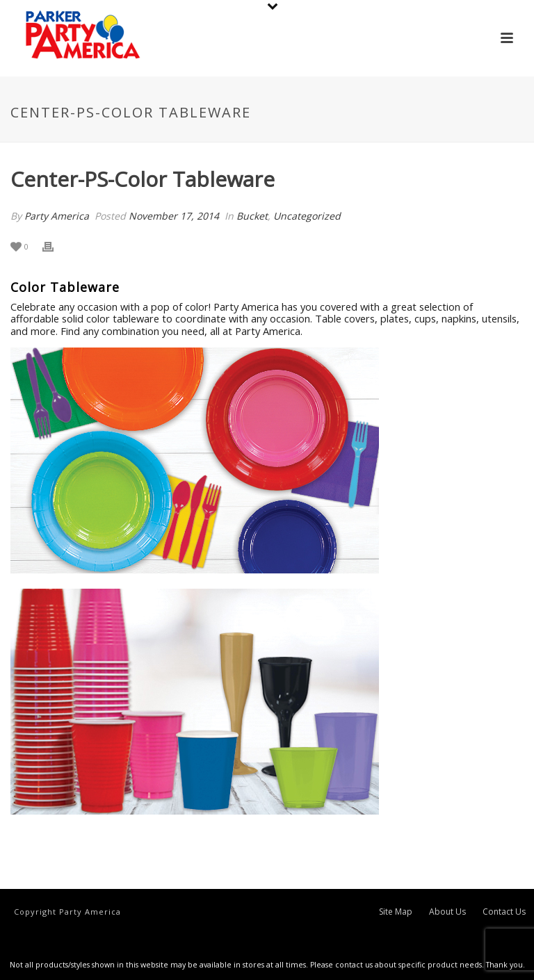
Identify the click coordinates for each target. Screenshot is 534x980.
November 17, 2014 (174, 216)
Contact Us (504, 912)
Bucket (252, 216)
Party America (57, 216)
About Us (447, 912)
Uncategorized (307, 216)
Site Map (396, 912)
